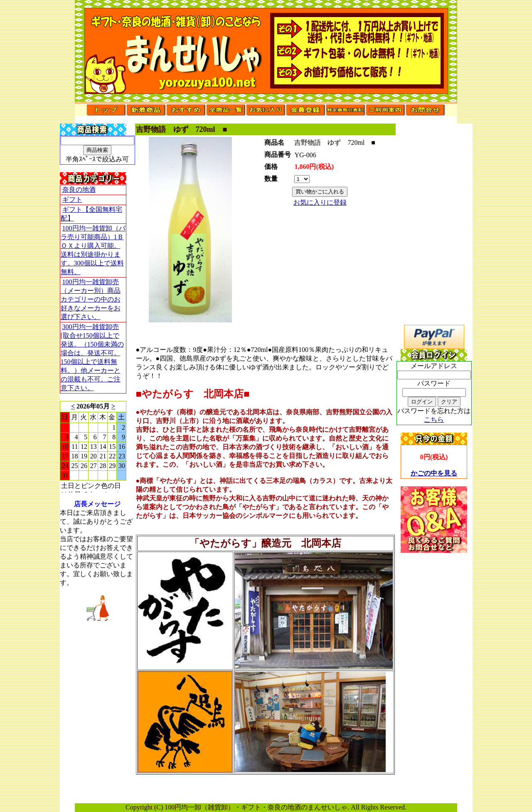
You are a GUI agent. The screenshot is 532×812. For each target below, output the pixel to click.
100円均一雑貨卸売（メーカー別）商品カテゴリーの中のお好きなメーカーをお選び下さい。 (91, 299)
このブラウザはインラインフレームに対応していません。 (93, 447)
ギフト (72, 199)
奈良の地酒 (79, 189)
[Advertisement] (434, 678)
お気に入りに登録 (320, 202)
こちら (434, 420)
